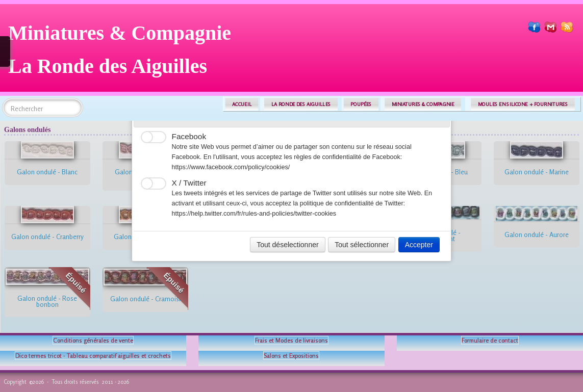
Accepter (419, 245)
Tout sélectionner (362, 245)
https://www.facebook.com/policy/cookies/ (231, 167)
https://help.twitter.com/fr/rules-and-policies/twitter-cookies (254, 214)
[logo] (123, 53)
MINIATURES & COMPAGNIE (423, 104)
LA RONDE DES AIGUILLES (301, 104)
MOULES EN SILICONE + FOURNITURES (523, 104)
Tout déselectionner (287, 245)
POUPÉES (361, 104)
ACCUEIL (242, 104)
